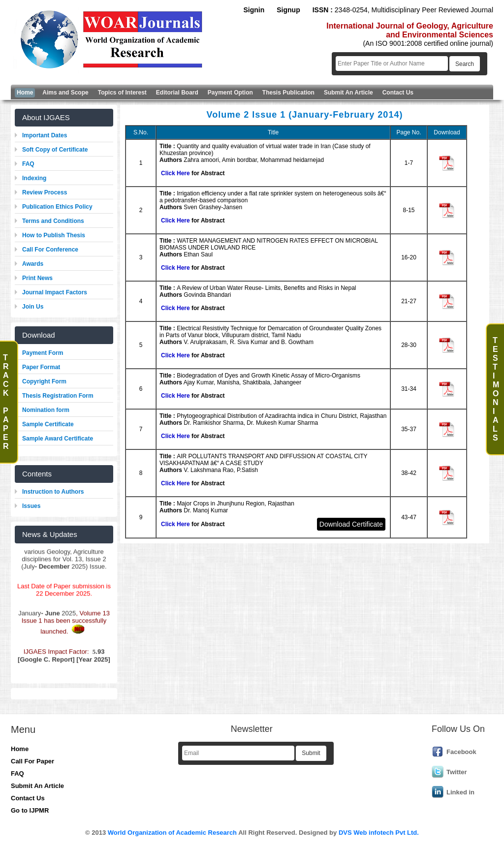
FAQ (28, 164)
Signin (254, 10)
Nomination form (46, 410)
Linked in (460, 792)
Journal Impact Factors (55, 292)
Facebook (461, 752)
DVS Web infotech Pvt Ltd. (379, 833)
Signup (288, 10)
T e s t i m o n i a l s (496, 389)
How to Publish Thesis (54, 235)
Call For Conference (50, 250)
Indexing (34, 178)
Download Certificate (351, 524)
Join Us (33, 307)
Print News (37, 278)
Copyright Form (44, 381)
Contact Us (28, 798)
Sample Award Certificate (58, 439)
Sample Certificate (48, 424)
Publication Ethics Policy (57, 207)
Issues (31, 506)
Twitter (457, 772)
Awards (33, 264)
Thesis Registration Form (58, 396)
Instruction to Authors (53, 492)
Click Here (175, 173)
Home (20, 749)
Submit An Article (37, 786)
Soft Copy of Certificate (55, 150)
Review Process (45, 192)
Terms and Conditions (53, 221)
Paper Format (41, 367)
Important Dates (45, 135)
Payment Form (43, 353)
